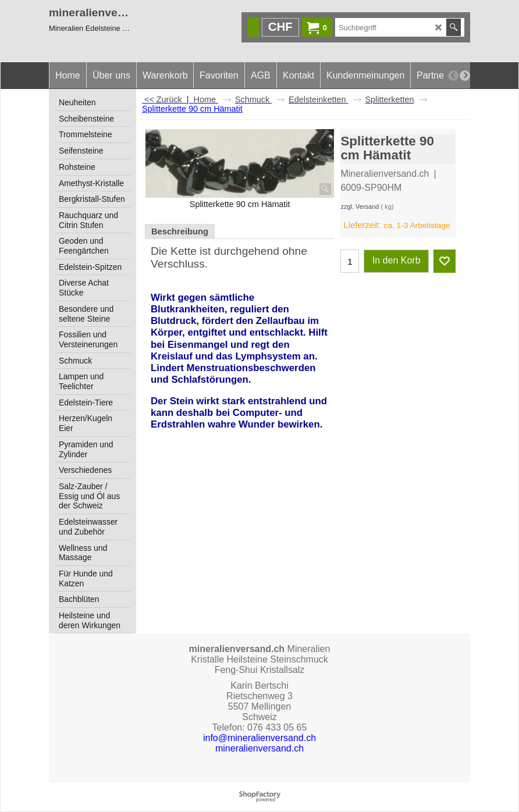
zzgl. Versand (360, 206)
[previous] (453, 76)
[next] (465, 76)
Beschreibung (180, 232)
